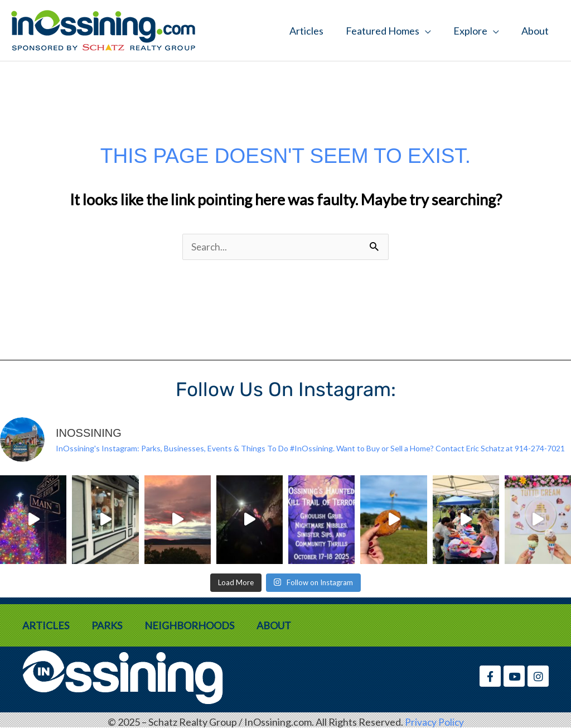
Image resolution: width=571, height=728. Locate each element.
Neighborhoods (189, 626)
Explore (470, 31)
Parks (107, 626)
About (535, 31)
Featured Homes (383, 31)
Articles (306, 31)
